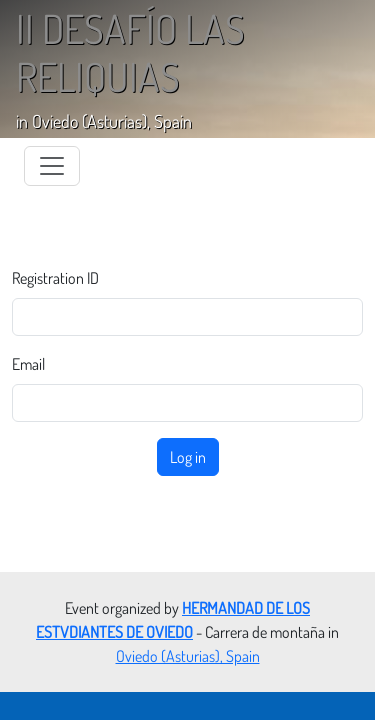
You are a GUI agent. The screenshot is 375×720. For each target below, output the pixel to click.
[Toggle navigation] (52, 166)
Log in (188, 457)
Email (28, 364)
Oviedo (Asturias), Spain (188, 656)
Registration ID (55, 278)
